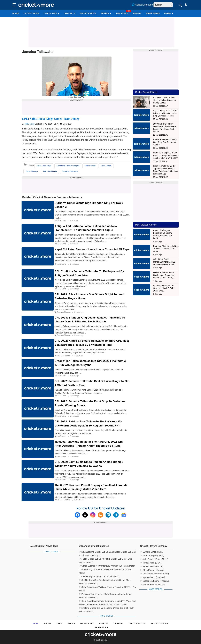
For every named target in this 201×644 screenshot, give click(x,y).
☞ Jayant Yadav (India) (151, 566)
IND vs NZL (122, 13)
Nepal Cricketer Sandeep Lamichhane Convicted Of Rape (92, 249)
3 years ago (79, 355)
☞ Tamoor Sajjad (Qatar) (152, 555)
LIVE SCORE (52, 13)
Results (104, 623)
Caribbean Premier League (68, 166)
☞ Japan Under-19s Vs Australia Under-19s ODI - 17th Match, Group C (105, 559)
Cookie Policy (137, 623)
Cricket (104, 640)
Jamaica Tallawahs (70, 171)
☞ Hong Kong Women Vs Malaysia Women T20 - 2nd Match (105, 570)
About (48, 623)
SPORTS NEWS (88, 13)
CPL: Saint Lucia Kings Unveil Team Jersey (51, 119)
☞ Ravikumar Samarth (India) (154, 574)
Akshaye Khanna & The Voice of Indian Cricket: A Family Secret (164, 100)
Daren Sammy (32, 171)
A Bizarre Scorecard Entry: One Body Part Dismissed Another (165, 142)
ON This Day (87, 623)
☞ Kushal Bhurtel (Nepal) (152, 584)
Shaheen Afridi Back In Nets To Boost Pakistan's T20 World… (166, 249)
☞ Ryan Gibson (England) (153, 577)
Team (59, 623)
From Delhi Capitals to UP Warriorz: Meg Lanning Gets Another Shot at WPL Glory (166, 155)
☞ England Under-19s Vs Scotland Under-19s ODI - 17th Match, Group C (106, 608)
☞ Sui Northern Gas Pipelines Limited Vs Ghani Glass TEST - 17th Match (105, 580)
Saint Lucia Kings (44, 166)
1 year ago (74, 221)
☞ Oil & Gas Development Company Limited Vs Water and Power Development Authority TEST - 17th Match (107, 601)
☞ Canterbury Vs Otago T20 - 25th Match (99, 576)
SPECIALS (70, 13)
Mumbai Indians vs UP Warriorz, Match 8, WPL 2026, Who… (164, 288)
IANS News (30, 124)
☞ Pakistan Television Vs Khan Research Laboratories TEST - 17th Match (105, 594)
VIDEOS (137, 13)
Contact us (101, 627)
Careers (119, 623)
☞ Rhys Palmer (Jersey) (152, 570)
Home (16, 13)
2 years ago (75, 264)
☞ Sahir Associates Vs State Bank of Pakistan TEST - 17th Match (107, 587)
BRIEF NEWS (153, 13)
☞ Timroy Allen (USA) (151, 563)
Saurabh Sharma (64, 312)
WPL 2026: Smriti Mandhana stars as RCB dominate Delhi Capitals (164, 262)
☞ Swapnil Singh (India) (152, 552)
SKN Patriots (90, 166)
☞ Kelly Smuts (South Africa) (154, 559)
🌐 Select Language (142, 5)
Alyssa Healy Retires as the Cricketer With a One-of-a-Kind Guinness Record (166, 113)
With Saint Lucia (50, 171)
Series (106, 13)
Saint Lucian (106, 166)
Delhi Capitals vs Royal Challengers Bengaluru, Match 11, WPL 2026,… (164, 275)
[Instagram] (93, 515)
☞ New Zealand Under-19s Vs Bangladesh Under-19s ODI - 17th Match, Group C (107, 552)
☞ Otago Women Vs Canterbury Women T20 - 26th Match (107, 566)
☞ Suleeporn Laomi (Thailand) (155, 581)
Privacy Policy (160, 623)
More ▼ (169, 13)
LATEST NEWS (31, 13)
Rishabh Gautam (64, 355)
